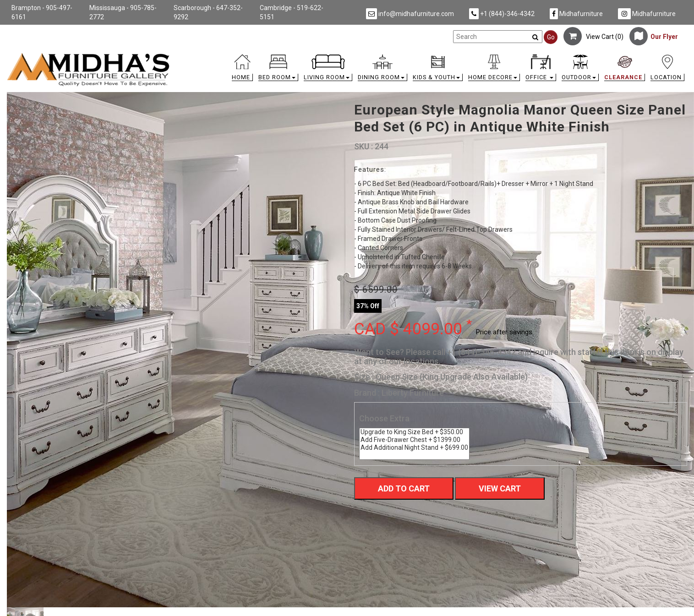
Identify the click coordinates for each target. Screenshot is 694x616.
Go (551, 37)
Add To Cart (404, 488)
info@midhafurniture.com (410, 14)
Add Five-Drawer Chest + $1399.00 (414, 440)
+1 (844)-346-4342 (502, 14)
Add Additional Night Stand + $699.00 (414, 448)
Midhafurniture (576, 14)
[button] (278, 70)
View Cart (500, 488)
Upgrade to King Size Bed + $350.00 (414, 432)
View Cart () (593, 37)
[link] (432, 56)
